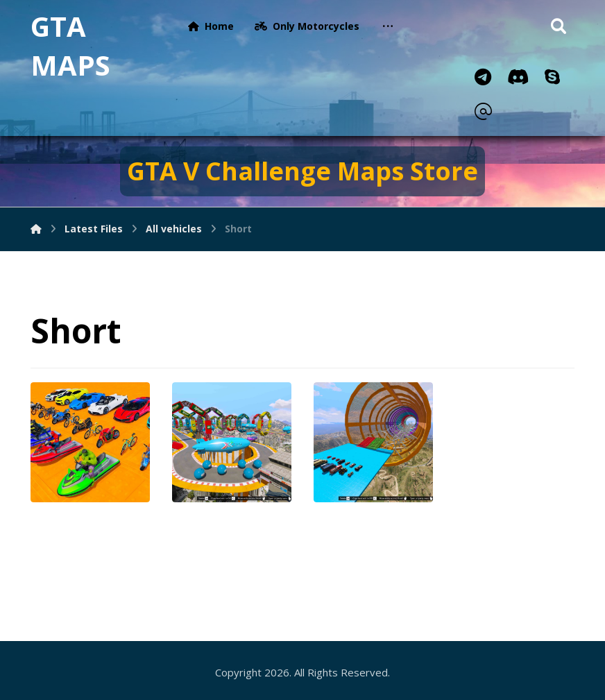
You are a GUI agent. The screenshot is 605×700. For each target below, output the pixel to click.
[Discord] (518, 77)
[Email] (483, 112)
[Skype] (552, 77)
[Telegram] (483, 77)
